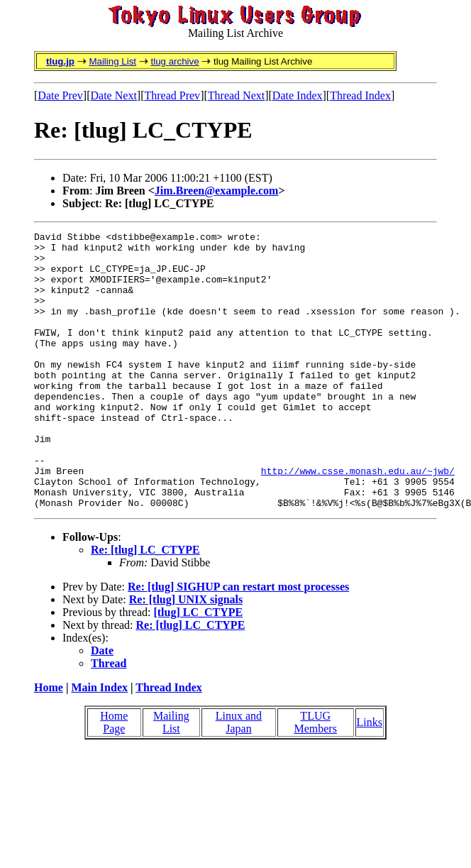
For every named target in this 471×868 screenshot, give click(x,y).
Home (49, 743)
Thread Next (236, 95)
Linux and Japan (239, 778)
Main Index (99, 743)
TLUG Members (315, 778)
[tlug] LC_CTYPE (198, 668)
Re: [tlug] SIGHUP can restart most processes (238, 642)
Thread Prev (172, 95)
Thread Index (360, 95)
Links (370, 778)
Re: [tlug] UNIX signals (186, 655)
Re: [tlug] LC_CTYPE (145, 605)
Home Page (114, 778)
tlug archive (174, 61)
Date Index (298, 95)
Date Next (114, 95)
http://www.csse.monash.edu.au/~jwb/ (358, 520)
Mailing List (112, 61)
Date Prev (60, 95)
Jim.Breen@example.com (217, 191)
